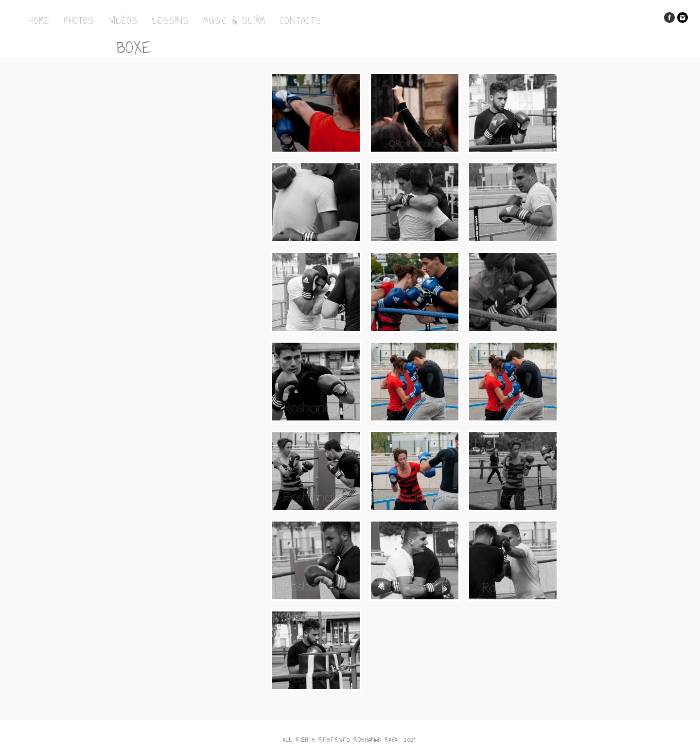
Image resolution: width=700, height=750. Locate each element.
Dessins (170, 20)
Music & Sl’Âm (234, 20)
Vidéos (123, 20)
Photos (79, 20)
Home (39, 20)
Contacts (301, 20)
